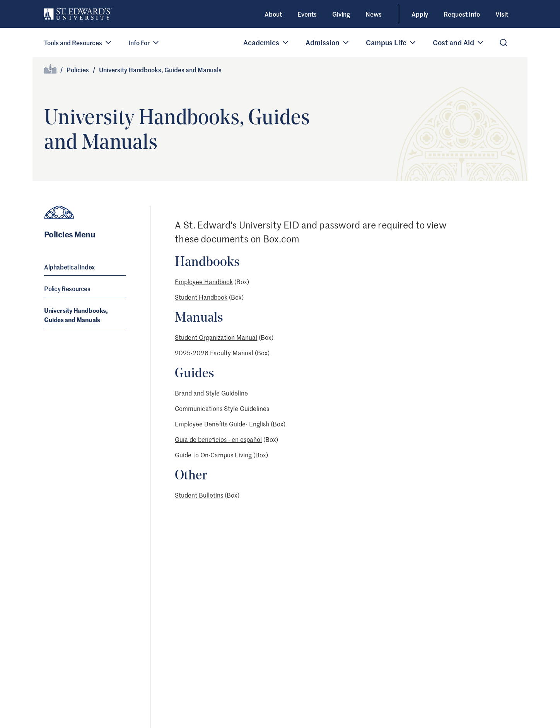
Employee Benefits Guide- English (222, 424)
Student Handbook (201, 297)
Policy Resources (67, 288)
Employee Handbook (204, 281)
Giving (341, 14)
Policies (78, 70)
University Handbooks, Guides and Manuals (76, 315)
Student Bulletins (199, 495)
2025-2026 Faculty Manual (214, 353)
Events (307, 14)
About (273, 14)
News (374, 14)
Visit (502, 14)
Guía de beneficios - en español (218, 439)
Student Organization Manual (216, 337)
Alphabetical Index (69, 267)
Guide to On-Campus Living (213, 455)
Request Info (462, 14)
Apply (420, 14)
